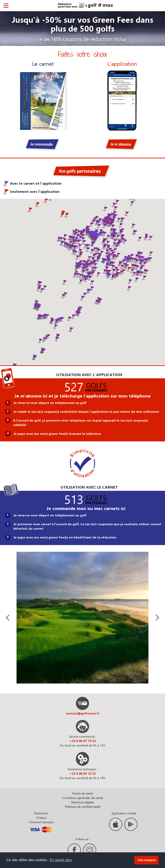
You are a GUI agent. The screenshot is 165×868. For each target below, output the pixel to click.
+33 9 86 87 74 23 (83, 741)
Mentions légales (83, 802)
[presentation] (9, 618)
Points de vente (83, 793)
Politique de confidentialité (83, 807)
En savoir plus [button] (61, 860)
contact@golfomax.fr (83, 713)
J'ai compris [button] (146, 860)
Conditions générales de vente (83, 798)
